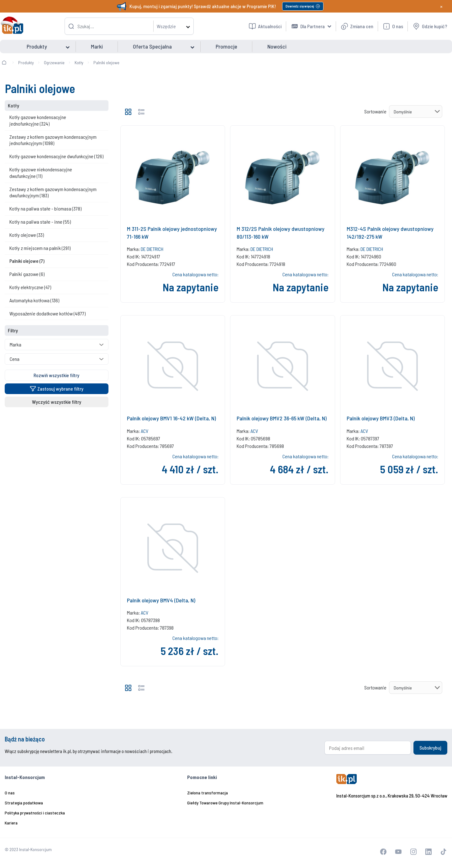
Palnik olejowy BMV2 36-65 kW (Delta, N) (282, 418)
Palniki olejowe (106, 62)
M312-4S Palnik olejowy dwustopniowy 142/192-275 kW (390, 233)
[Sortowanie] (416, 112)
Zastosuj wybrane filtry (57, 389)
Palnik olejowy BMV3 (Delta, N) (381, 418)
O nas (10, 793)
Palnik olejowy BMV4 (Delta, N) (161, 600)
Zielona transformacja (208, 793)
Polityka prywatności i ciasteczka (35, 813)
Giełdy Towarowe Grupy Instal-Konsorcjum (225, 803)
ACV (145, 431)
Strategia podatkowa (24, 803)
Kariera (11, 823)
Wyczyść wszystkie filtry (57, 402)
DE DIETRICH (152, 249)
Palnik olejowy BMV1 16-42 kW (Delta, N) (171, 418)
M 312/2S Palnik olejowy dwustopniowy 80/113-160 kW (281, 233)
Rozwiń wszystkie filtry (56, 375)
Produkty (26, 62)
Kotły (79, 62)
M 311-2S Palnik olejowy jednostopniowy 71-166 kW (172, 233)
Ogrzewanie (54, 62)
